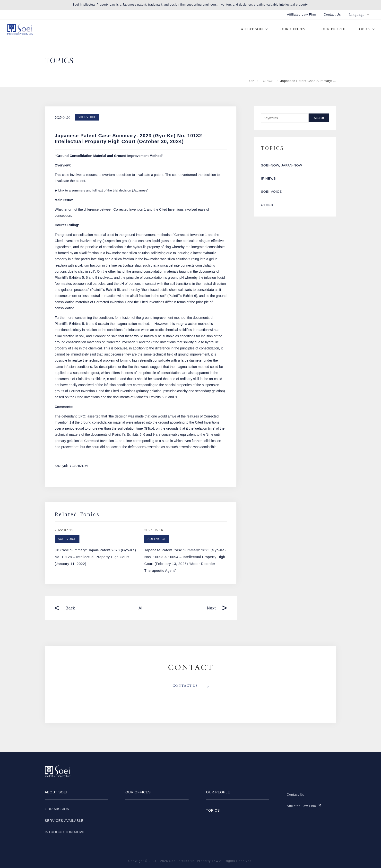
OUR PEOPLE (333, 29)
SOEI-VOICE (87, 117)
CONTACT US (186, 686)
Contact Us (332, 14)
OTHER (267, 212)
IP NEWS (269, 182)
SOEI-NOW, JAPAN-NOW (282, 166)
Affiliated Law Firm (301, 14)
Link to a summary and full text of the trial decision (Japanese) (104, 190)
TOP (251, 81)
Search (319, 118)
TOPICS (267, 81)
